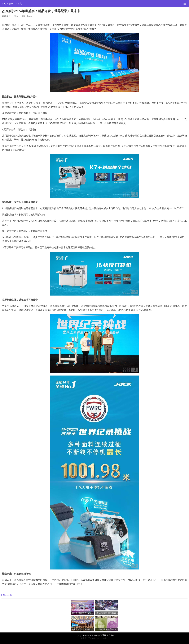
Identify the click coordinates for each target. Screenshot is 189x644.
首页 (4, 4)
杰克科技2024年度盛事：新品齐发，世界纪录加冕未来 (41, 11)
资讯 (11, 4)
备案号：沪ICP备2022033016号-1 (94, 638)
